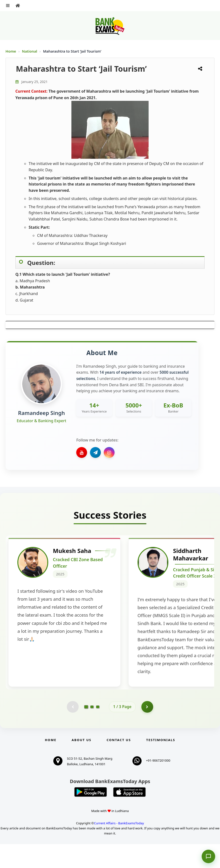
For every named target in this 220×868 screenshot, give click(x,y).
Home (11, 51)
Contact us (119, 764)
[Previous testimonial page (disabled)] (73, 731)
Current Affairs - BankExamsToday (119, 847)
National (30, 51)
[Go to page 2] (92, 731)
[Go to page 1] (86, 731)
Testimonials (161, 764)
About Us (82, 764)
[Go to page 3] (98, 731)
